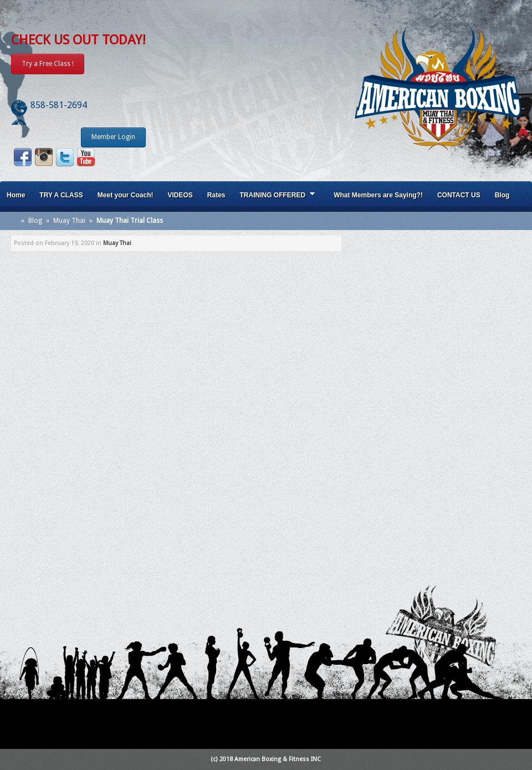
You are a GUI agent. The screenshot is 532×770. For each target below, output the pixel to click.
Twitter (65, 157)
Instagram (44, 157)
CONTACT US (459, 195)
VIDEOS (180, 195)
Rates (216, 195)
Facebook (23, 157)
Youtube (86, 157)
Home (16, 195)
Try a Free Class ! (48, 64)
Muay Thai (69, 221)
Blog (502, 195)
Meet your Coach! (126, 195)
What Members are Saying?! (378, 195)
